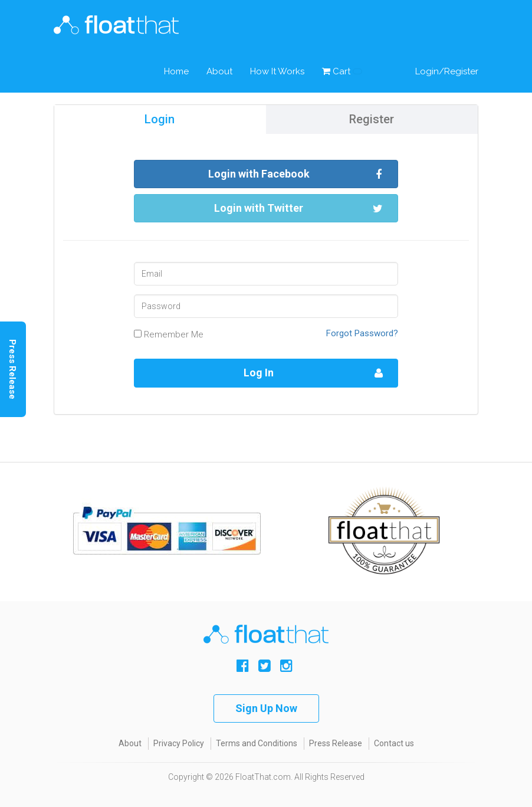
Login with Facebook (295, 174)
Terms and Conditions (257, 743)
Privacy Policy (179, 743)
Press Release (336, 743)
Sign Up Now (266, 708)
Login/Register (447, 71)
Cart (342, 71)
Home (176, 71)
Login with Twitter (298, 209)
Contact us (394, 743)
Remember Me (169, 334)
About (219, 71)
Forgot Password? (362, 333)
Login (160, 119)
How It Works (277, 71)
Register (372, 119)
